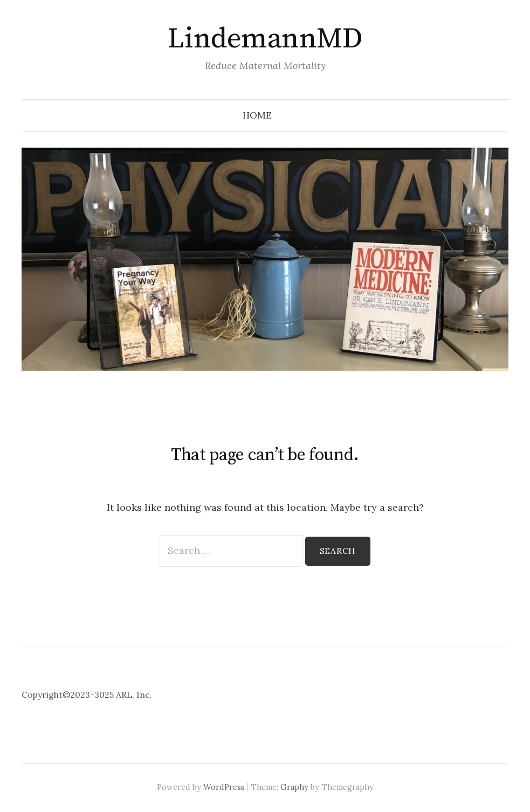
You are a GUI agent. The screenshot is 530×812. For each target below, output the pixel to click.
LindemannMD (265, 39)
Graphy (294, 787)
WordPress (224, 787)
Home (257, 115)
